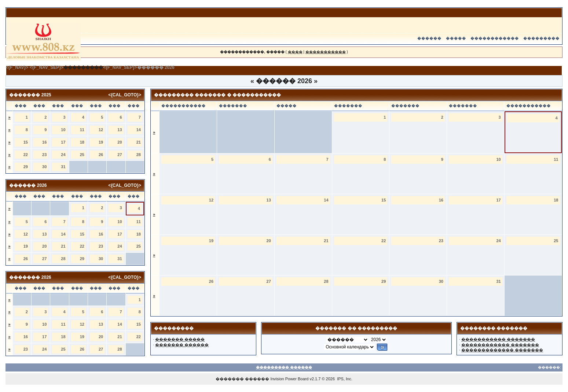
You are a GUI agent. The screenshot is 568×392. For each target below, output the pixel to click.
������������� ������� (502, 350)
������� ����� (180, 339)
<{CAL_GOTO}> (125, 95)
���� (295, 52)
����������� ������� (498, 339)
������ (429, 38)
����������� (326, 52)
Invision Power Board (289, 379)
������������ (495, 38)
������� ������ (182, 345)
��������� (541, 38)
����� (456, 38)
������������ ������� (500, 345)
